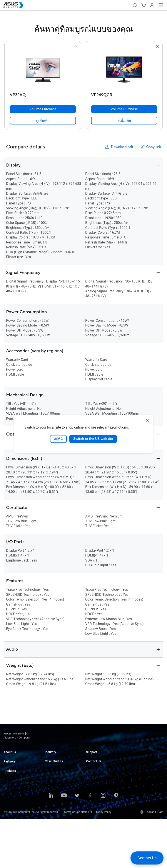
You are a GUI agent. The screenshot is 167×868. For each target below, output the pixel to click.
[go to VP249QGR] (124, 70)
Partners (9, 772)
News (48, 799)
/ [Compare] (48, 734)
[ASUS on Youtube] (64, 845)
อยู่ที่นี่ (58, 439)
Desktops (9, 813)
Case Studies (53, 792)
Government (52, 776)
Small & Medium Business (61, 756)
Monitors (9, 820)
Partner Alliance (13, 790)
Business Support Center (101, 756)
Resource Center (55, 805)
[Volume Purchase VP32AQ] (43, 109)
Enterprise (51, 763)
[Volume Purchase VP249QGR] (124, 109)
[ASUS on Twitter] (77, 845)
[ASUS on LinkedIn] (51, 845)
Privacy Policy (103, 861)
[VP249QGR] (124, 94)
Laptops (8, 807)
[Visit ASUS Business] (16, 734)
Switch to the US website (93, 439)
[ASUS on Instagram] (103, 845)
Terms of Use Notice (76, 861)
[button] (135, 5)
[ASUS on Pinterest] (116, 845)
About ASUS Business (17, 756)
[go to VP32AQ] (43, 70)
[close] (147, 420)
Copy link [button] (150, 147)
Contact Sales (95, 773)
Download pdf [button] (119, 147)
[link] (43, 121)
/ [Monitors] (35, 734)
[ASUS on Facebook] (90, 845)
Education (51, 769)
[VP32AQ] (43, 94)
